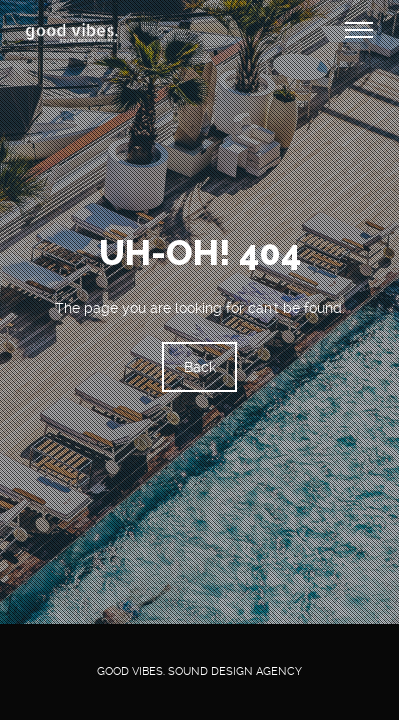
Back (200, 368)
